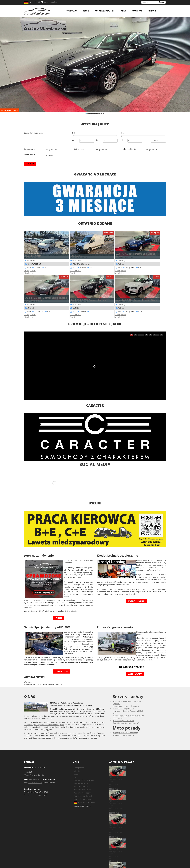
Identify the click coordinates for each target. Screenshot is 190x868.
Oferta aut (72, 11)
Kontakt (152, 11)
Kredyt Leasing (136, 596)
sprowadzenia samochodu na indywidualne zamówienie (73, 728)
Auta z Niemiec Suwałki (83, 794)
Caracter (77, 766)
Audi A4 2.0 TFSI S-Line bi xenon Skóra (137, 300)
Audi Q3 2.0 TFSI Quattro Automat (89, 300)
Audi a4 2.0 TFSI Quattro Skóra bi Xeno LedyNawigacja (46, 299)
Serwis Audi (62, 666)
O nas (123, 11)
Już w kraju (31, 260)
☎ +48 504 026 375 (131, 662)
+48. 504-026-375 (36, 774)
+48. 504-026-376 (35, 777)
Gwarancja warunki (81, 778)
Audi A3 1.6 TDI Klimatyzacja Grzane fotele (136, 255)
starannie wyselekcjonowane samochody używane (44, 719)
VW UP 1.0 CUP (33, 256)
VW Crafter (77, 256)
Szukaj (162, 2)
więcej (59, 613)
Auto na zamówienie (105, 11)
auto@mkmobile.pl (51, 2)
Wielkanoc (28, 677)
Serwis (86, 11)
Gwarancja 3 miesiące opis (84, 775)
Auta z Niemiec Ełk (81, 781)
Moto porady (79, 762)
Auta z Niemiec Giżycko (83, 784)
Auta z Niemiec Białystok (83, 791)
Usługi (76, 769)
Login (76, 772)
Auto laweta (135, 669)
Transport (137, 11)
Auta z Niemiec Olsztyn (82, 788)
